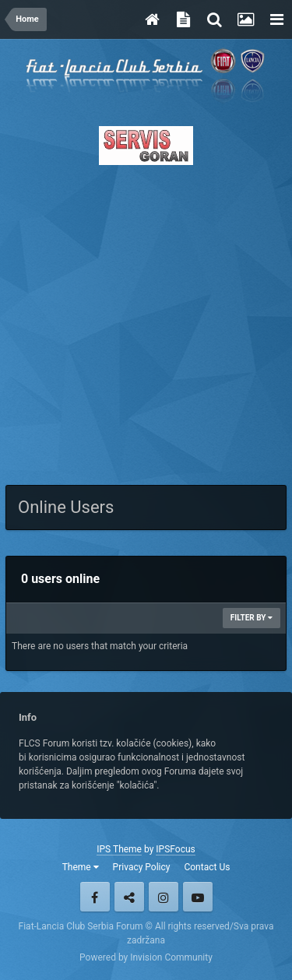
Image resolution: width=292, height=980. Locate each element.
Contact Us (207, 867)
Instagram (164, 897)
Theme (81, 867)
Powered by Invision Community (146, 957)
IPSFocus (175, 849)
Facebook (95, 897)
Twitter (129, 897)
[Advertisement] (146, 320)
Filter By (252, 618)
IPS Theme (119, 849)
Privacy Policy (142, 867)
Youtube (198, 897)
